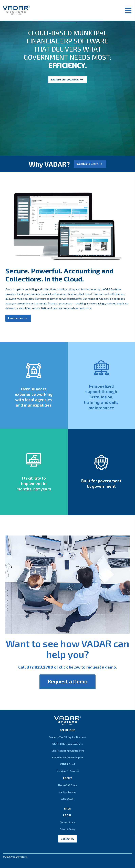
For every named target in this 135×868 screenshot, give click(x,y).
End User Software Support (68, 757)
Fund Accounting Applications (67, 751)
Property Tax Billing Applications (68, 737)
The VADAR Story (67, 785)
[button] (68, 113)
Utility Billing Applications (67, 744)
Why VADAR (68, 799)
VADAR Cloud (67, 764)
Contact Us (68, 839)
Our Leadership (67, 792)
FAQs (68, 808)
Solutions (67, 730)
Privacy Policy (67, 829)
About (68, 778)
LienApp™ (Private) (68, 771)
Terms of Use (67, 822)
